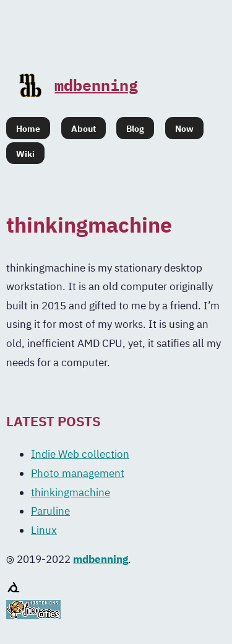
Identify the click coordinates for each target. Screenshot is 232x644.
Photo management (78, 473)
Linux (44, 530)
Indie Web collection (80, 454)
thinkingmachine (71, 492)
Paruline (50, 511)
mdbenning (78, 85)
